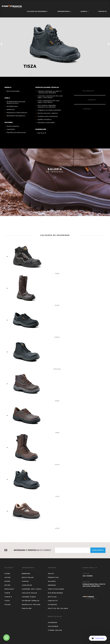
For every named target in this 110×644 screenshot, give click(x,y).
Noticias (52, 597)
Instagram (53, 626)
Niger (7, 581)
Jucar (7, 577)
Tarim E (8, 597)
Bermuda (26, 574)
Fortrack (85, 100)
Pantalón (27, 608)
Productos (53, 577)
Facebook (53, 622)
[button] (5, 44)
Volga (8, 605)
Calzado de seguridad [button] (37, 11)
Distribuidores (55, 593)
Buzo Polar (28, 577)
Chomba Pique (29, 597)
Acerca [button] (85, 11)
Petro (7, 585)
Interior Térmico (31, 601)
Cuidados (52, 605)
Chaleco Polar (29, 593)
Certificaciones (56, 589)
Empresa (52, 585)
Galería (52, 581)
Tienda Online (55, 630)
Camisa (25, 581)
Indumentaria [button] (64, 11)
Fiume (7, 574)
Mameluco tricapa (31, 605)
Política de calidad (58, 608)
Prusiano (9, 589)
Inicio (51, 574)
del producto (84, 91)
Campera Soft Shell (32, 589)
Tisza (7, 601)
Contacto (102, 11)
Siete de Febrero (91, 599)
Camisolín (27, 585)
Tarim (7, 593)
